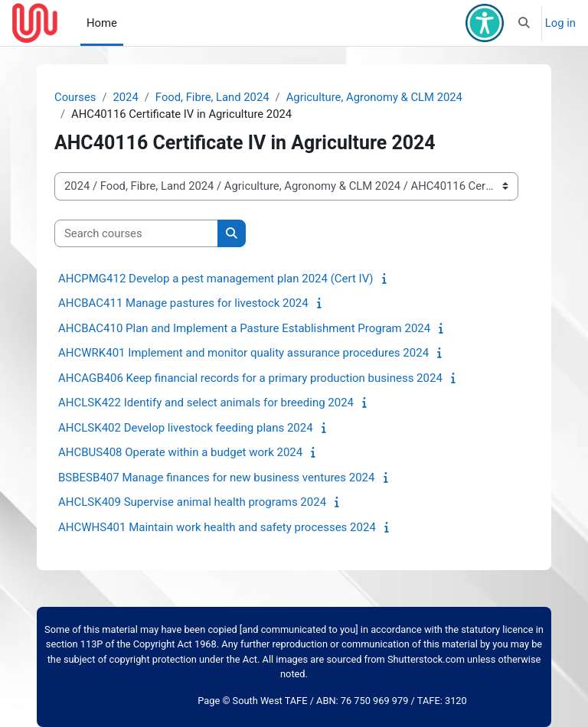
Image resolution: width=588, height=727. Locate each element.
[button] (524, 23)
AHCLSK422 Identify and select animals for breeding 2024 (206, 403)
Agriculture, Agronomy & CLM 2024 (374, 97)
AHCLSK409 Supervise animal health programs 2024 (192, 502)
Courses (75, 97)
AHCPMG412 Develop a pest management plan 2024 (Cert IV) (216, 279)
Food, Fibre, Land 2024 (212, 97)
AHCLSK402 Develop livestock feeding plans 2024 (186, 428)
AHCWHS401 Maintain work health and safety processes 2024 (217, 527)
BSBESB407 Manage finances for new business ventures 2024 (216, 478)
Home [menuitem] (102, 23)
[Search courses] (136, 233)
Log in (560, 23)
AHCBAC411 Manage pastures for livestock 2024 (183, 303)
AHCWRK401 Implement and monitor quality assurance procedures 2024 (243, 353)
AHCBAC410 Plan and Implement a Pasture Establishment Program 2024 (244, 328)
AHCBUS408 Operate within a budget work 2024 (180, 452)
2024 (125, 97)
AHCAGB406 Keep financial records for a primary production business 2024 (250, 378)
